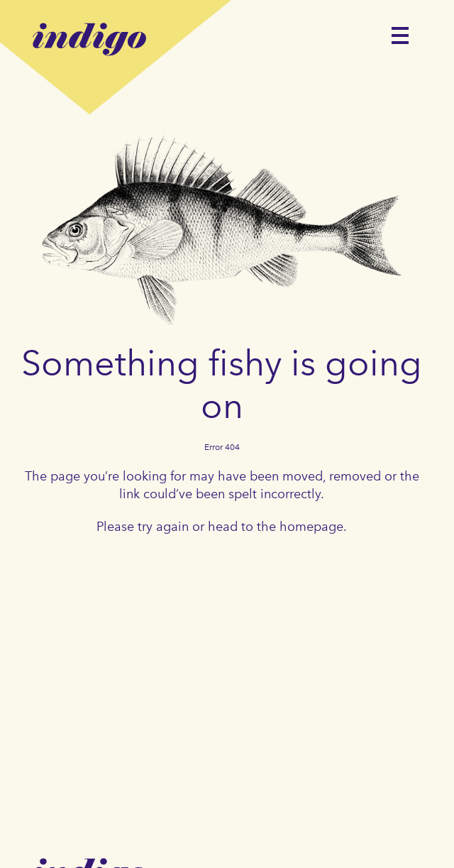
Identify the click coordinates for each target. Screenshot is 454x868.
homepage (311, 527)
